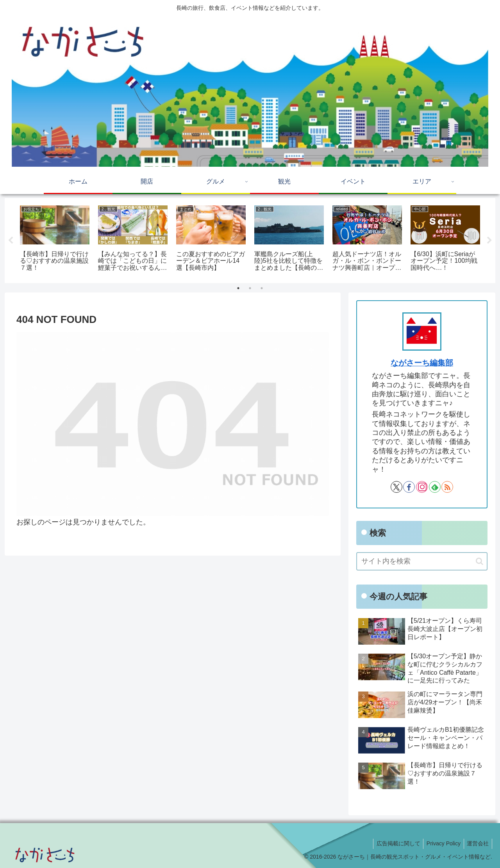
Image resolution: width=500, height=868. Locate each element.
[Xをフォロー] (396, 487)
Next (489, 241)
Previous (11, 241)
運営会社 (477, 843)
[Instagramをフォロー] (422, 487)
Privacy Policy (441, 843)
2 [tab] (250, 288)
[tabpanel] (55, 239)
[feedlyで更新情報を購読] (435, 487)
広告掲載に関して (394, 843)
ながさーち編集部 (422, 363)
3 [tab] (262, 288)
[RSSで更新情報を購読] (447, 487)
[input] (422, 561)
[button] (479, 561)
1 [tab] (238, 288)
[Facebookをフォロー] (409, 487)
